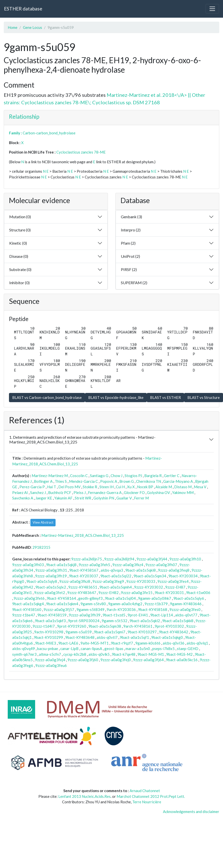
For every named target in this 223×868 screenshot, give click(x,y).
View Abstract (43, 522)
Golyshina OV (158, 492)
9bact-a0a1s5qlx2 (51, 587)
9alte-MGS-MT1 (95, 643)
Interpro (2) (131, 230)
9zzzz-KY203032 (149, 587)
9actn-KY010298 (49, 632)
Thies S (61, 481)
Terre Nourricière (147, 802)
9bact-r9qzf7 (122, 643)
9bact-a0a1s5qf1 (134, 637)
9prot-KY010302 (169, 626)
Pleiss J (80, 492)
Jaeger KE (44, 498)
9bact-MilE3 (46, 643)
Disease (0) (19, 256)
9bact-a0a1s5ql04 (120, 598)
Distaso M (183, 487)
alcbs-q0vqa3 (112, 570)
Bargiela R (153, 476)
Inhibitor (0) (19, 283)
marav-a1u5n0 (138, 649)
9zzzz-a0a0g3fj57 (59, 609)
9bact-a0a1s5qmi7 (110, 632)
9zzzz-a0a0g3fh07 (161, 565)
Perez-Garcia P (32, 487)
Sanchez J (38, 492)
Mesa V (200, 487)
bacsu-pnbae (48, 649)
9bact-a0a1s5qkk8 (178, 621)
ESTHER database (23, 9)
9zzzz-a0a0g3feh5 (94, 565)
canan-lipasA (91, 649)
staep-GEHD (188, 649)
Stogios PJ (133, 476)
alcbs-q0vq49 (24, 649)
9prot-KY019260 (72, 626)
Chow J (116, 476)
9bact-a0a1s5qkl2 (145, 621)
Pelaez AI (20, 492)
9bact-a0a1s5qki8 (141, 570)
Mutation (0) (20, 217)
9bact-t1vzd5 (114, 615)
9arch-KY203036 (121, 609)
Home (13, 27)
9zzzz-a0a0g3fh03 (28, 565)
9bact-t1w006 (198, 593)
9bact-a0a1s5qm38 (105, 626)
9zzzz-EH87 (175, 587)
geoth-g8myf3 (90, 598)
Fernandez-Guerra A (105, 492)
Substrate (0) (20, 269)
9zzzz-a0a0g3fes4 (173, 581)
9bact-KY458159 (52, 615)
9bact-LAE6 (68, 643)
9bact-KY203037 (84, 576)
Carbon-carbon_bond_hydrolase (49, 133)
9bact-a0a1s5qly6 (189, 598)
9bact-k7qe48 (124, 654)
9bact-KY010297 (142, 632)
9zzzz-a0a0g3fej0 (116, 660)
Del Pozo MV (69, 487)
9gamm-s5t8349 (90, 609)
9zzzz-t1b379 (156, 604)
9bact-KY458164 (61, 598)
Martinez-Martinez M (50, 476)
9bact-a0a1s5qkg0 (167, 637)
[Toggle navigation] (212, 9)
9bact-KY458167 (84, 570)
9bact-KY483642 (174, 632)
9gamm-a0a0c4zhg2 (125, 604)
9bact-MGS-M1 (151, 654)
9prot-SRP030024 (84, 621)
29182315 (41, 547)
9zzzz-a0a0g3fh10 (185, 559)
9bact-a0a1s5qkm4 (62, 604)
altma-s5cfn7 (50, 654)
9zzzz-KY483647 (82, 593)
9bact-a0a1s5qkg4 (28, 604)
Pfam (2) (128, 243)
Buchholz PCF (60, 492)
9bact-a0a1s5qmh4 (116, 587)
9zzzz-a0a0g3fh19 (51, 576)
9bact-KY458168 (153, 609)
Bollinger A (43, 481)
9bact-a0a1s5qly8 (42, 581)
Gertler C (172, 476)
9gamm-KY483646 (186, 604)
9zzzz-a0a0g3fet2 (50, 593)
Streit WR (83, 498)
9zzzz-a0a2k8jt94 (119, 559)
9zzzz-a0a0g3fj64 (148, 660)
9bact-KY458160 (27, 609)
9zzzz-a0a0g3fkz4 (128, 565)
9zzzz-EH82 (109, 593)
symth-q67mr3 (24, 654)
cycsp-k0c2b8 (75, 654)
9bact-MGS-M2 (179, 654)
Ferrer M (141, 498)
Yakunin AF (63, 498)
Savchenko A (23, 498)
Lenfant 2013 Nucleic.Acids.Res (84, 796)
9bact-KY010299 (48, 637)
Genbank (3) (131, 217)
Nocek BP (145, 487)
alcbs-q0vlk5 (99, 654)
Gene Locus (33, 27)
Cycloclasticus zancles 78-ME (81, 152)
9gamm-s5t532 (114, 621)
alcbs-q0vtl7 (107, 637)
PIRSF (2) (129, 269)
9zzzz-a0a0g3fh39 (85, 615)
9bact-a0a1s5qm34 (150, 576)
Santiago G (99, 476)
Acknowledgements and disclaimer (191, 812)
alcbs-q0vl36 (174, 643)
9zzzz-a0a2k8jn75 (87, 559)
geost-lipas (114, 649)
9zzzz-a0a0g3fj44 (152, 559)
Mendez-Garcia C (83, 481)
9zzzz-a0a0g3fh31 (51, 570)
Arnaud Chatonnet (145, 791)
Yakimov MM (183, 492)
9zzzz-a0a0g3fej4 (50, 660)
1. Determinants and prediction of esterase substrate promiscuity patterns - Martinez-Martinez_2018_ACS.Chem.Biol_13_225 (82, 439)
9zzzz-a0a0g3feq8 (174, 570)
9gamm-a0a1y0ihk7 (155, 598)
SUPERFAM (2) (134, 283)
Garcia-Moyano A (178, 481)
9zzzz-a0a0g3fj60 (83, 660)
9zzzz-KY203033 (141, 581)
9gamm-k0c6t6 (148, 643)
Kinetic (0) (18, 243)
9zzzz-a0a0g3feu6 (51, 665)
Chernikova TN (149, 481)
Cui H (120, 487)
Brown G (127, 481)
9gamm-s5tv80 (93, 604)
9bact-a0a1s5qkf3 (50, 621)
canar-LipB (69, 649)
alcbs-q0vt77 (186, 615)
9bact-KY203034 (183, 576)
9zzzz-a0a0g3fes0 (185, 609)
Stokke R (90, 487)
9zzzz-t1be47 (24, 615)
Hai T (52, 487)
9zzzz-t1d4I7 (44, 626)
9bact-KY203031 (169, 593)
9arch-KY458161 (138, 626)
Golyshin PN (104, 498)
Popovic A (109, 481)
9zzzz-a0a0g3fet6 (29, 598)
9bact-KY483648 (80, 637)
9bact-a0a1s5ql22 (116, 576)
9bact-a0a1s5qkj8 (61, 565)
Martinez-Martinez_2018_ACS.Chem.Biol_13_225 (83, 535)
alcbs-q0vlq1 (197, 643)
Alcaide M (164, 487)
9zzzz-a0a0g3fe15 (137, 593)
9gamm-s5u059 (79, 632)
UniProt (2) (130, 256)
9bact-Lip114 (162, 615)
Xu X (131, 487)
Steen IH (107, 487)
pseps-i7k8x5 (163, 649)
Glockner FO (134, 492)
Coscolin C (79, 476)
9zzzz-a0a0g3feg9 (108, 581)
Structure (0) (20, 230)
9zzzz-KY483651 (83, 587)
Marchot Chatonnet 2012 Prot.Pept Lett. (151, 796)
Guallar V (124, 498)
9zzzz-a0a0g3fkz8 (75, 581)
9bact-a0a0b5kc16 (182, 660)
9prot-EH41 (138, 615)
